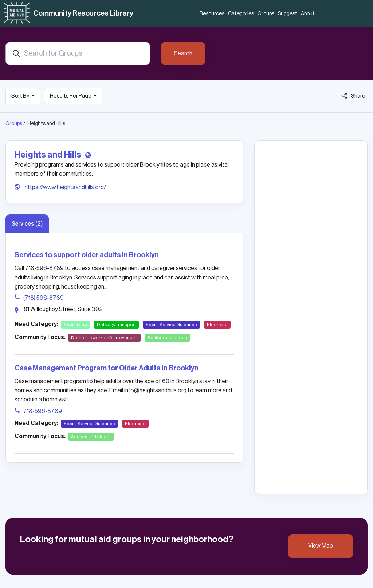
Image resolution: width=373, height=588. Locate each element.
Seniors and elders (167, 338)
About (308, 14)
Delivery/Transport (116, 325)
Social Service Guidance (171, 325)
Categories (241, 14)
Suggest (288, 14)
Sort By (21, 96)
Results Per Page (71, 96)
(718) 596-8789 (44, 298)
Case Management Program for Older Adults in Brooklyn (107, 368)
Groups (266, 14)
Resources (212, 14)
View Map (321, 546)
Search (183, 53)
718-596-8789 (43, 411)
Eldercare (217, 325)
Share (353, 96)
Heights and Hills (49, 155)
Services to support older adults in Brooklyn (87, 255)
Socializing (75, 325)
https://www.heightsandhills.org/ (65, 187)
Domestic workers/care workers (104, 338)
